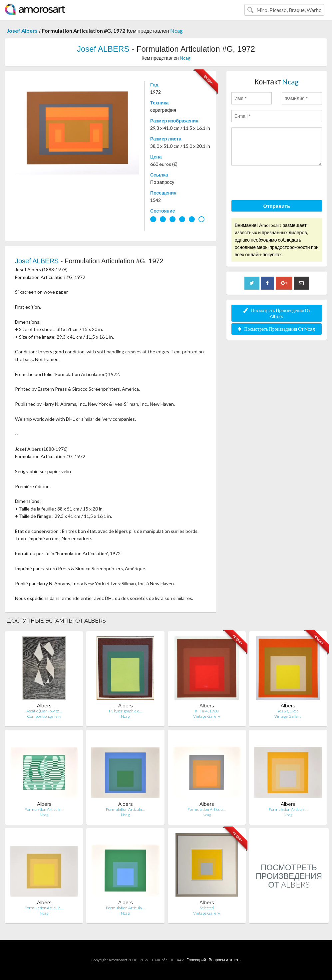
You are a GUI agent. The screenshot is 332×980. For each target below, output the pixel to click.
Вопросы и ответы (225, 960)
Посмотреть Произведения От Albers (277, 313)
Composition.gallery (44, 716)
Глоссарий (196, 960)
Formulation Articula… (44, 809)
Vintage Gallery (207, 716)
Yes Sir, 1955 (288, 711)
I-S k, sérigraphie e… (125, 711)
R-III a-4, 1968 (207, 711)
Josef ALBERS (103, 49)
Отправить (277, 206)
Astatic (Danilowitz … (44, 711)
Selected (207, 908)
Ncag (176, 31)
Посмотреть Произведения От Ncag (277, 329)
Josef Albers (22, 31)
